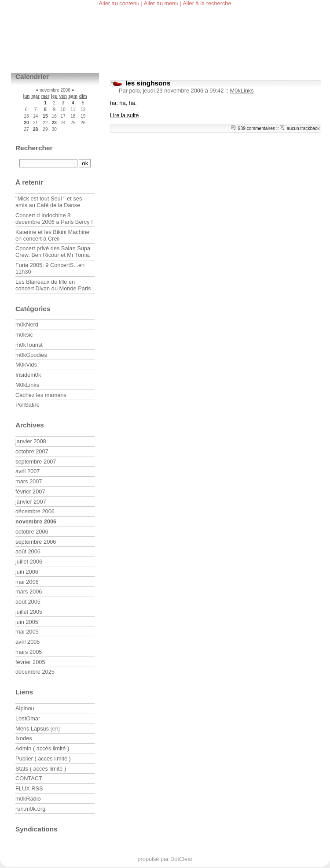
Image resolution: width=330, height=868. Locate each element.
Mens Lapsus (32, 729)
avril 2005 (28, 642)
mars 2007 (29, 481)
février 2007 (30, 491)
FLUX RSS (29, 788)
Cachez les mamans (41, 395)
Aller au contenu (119, 3)
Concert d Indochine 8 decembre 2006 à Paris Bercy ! (54, 219)
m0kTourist (29, 345)
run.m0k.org (30, 809)
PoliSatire (27, 405)
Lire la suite (124, 115)
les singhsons (148, 83)
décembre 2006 (35, 511)
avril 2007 (28, 471)
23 (54, 123)
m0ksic (24, 335)
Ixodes (24, 738)
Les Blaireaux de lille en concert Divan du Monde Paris (53, 285)
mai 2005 (27, 632)
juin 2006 (27, 572)
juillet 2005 (29, 612)
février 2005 (30, 662)
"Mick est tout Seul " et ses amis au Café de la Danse (49, 202)
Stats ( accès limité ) (41, 769)
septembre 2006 (36, 542)
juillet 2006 (29, 562)
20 (26, 123)
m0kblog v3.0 (55, 50)
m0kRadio (28, 799)
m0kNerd (27, 325)
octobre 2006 (32, 532)
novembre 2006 (36, 521)
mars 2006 (29, 592)
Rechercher (34, 148)
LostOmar (28, 718)
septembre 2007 (36, 462)
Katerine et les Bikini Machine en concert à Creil (52, 235)
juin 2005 (27, 622)
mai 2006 (27, 582)
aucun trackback (303, 128)
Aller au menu (161, 3)
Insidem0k (28, 375)
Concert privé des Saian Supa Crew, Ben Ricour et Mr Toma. (53, 252)
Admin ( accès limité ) (42, 748)
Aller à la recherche (207, 3)
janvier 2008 (31, 441)
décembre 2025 (35, 672)
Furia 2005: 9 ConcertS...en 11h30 (50, 268)
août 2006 (28, 551)
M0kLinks (242, 91)
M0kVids (26, 365)
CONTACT (29, 778)
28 (35, 129)
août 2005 (28, 602)
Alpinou (25, 708)
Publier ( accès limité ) (43, 759)
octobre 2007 (32, 451)
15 (45, 116)
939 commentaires (257, 128)
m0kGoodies (31, 355)
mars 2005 (29, 652)
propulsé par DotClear (165, 859)
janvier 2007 (31, 502)
